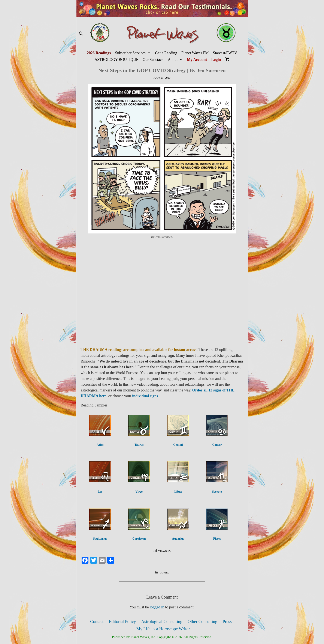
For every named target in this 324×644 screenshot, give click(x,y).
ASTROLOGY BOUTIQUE (116, 60)
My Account (197, 60)
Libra (178, 492)
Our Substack (153, 60)
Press (227, 621)
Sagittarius (100, 539)
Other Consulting (202, 621)
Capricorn (139, 539)
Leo (100, 492)
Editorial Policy (122, 621)
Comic (164, 573)
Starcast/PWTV (225, 53)
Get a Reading (166, 53)
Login (216, 60)
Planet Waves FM (195, 53)
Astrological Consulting (162, 621)
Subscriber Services (134, 53)
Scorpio (217, 492)
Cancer (217, 445)
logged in (157, 607)
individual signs (145, 396)
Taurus (139, 445)
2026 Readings (99, 53)
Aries (100, 445)
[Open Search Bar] (81, 34)
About (176, 60)
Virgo (139, 492)
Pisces (217, 539)
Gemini (178, 445)
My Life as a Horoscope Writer (163, 629)
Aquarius (178, 539)
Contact (97, 621)
